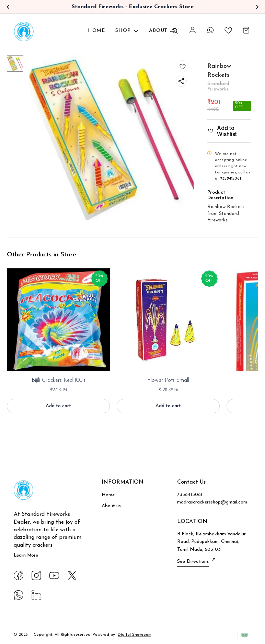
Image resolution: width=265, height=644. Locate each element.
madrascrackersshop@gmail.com (212, 502)
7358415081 (231, 179)
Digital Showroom (135, 635)
